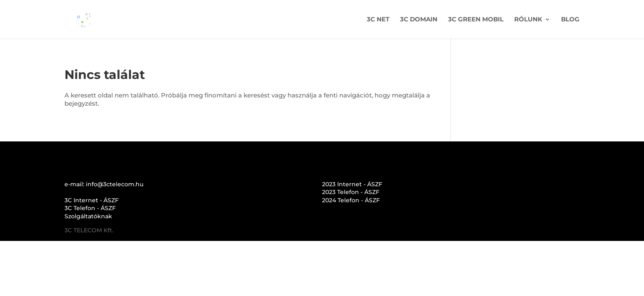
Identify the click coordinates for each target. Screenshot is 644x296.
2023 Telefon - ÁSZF (351, 192)
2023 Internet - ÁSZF (352, 184)
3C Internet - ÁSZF (92, 200)
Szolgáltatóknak (88, 216)
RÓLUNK (528, 20)
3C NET (378, 20)
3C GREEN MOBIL (476, 20)
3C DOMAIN (419, 20)
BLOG (570, 20)
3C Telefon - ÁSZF (90, 208)
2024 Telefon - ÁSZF (351, 200)
